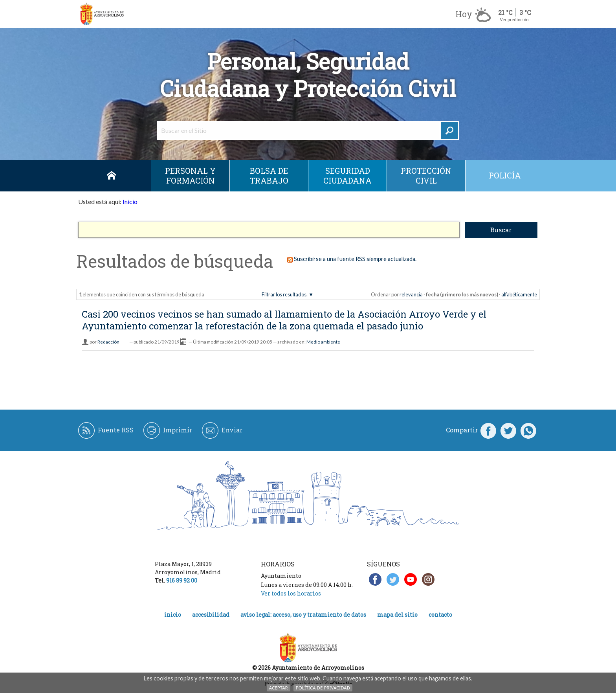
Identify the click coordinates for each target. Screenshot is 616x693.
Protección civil (426, 176)
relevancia (411, 294)
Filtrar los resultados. (285, 294)
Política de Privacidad (323, 688)
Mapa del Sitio (397, 615)
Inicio (112, 176)
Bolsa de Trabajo (269, 176)
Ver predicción (514, 19)
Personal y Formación (190, 176)
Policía (505, 175)
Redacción (108, 342)
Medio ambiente (323, 342)
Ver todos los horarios (291, 593)
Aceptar (279, 688)
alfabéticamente (519, 294)
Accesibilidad (211, 615)
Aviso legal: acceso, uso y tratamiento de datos (303, 615)
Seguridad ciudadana (347, 176)
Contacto (440, 615)
